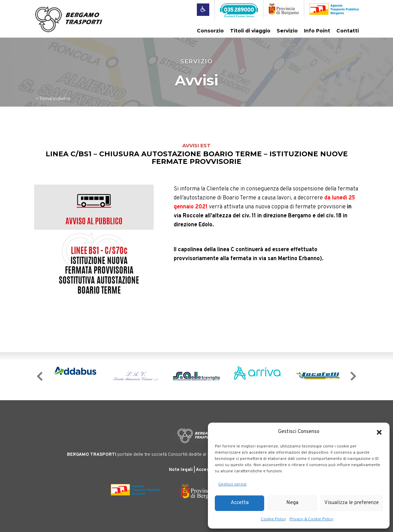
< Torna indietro (53, 98)
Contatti (348, 31)
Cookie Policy (273, 519)
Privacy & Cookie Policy (311, 519)
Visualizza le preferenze (352, 503)
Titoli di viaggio (250, 31)
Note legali (181, 470)
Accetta (240, 503)
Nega (292, 503)
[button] (379, 432)
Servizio (287, 31)
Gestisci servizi (232, 484)
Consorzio (210, 31)
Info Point (317, 31)
